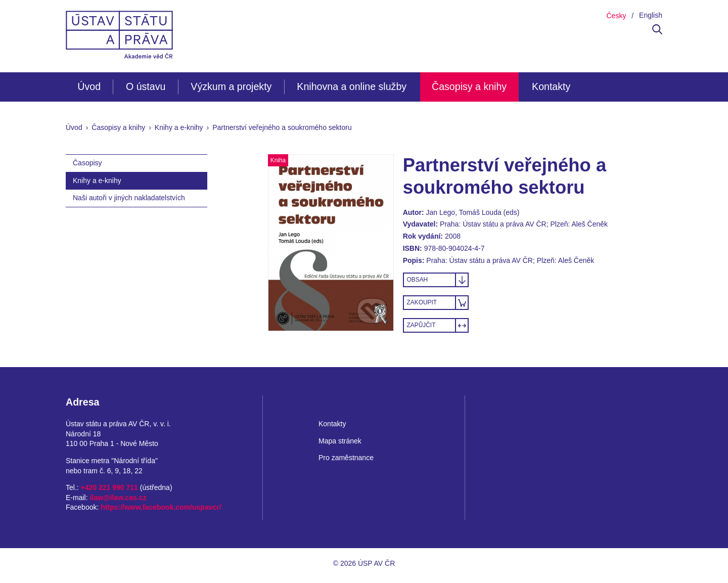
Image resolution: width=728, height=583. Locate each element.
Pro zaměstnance (346, 458)
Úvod (89, 86)
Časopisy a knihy (469, 86)
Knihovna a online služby (352, 86)
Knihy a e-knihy (179, 127)
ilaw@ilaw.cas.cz (118, 498)
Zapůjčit (421, 325)
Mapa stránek (340, 441)
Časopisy (87, 163)
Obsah (418, 280)
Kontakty (551, 86)
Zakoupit (422, 302)
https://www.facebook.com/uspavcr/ (161, 507)
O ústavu (146, 86)
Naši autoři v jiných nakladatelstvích (129, 198)
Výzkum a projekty (231, 86)
